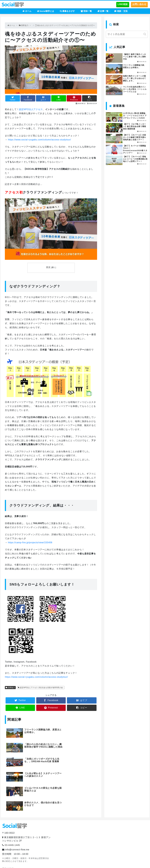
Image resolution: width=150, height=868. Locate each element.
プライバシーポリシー (14, 844)
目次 (48, 267)
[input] (127, 34)
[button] (145, 34)
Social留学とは (78, 861)
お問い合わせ (139, 4)
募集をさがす (97, 861)
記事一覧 (126, 861)
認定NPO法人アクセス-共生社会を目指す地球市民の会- (42, 688)
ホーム (63, 861)
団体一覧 (112, 861)
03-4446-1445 (12, 811)
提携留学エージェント (15, 848)
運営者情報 (8, 835)
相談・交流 (141, 861)
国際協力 (11, 688)
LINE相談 (123, 4)
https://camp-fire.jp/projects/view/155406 (30, 542)
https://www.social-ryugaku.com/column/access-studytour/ (39, 140)
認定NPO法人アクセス (31, 109)
